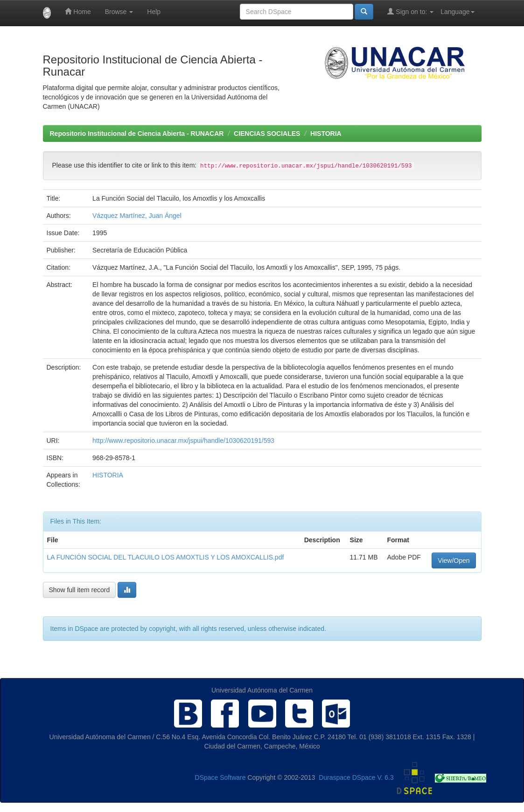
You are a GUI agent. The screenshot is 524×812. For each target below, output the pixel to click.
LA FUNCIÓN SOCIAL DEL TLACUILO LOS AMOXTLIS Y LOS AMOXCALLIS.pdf (166, 557)
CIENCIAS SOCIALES (267, 133)
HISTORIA (326, 133)
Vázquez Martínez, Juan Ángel (137, 216)
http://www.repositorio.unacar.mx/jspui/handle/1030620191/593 (183, 441)
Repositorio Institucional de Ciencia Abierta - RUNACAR (137, 133)
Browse (119, 12)
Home (78, 11)
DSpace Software (220, 777)
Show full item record (80, 590)
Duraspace (335, 777)
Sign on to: (410, 11)
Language (457, 12)
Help (154, 12)
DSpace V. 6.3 (373, 777)
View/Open (454, 560)
